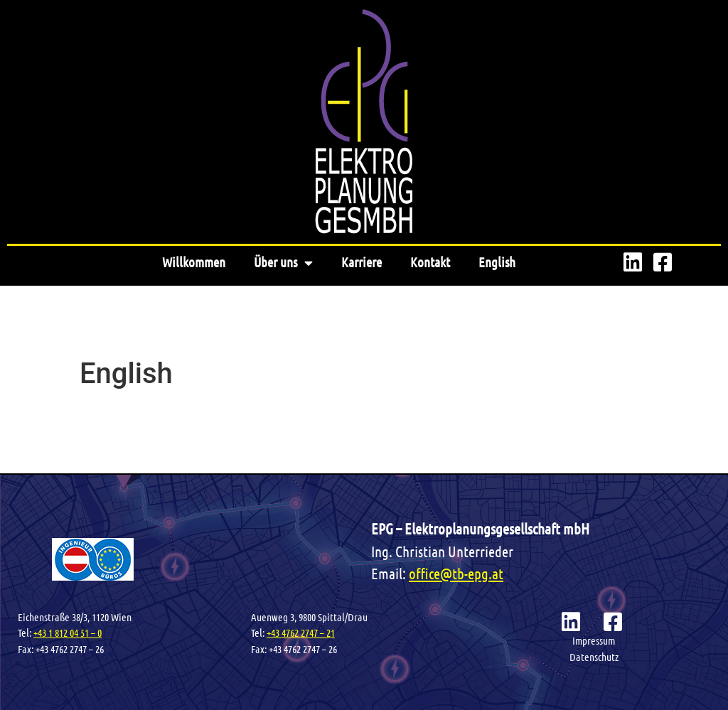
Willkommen (194, 262)
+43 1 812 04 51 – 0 (68, 633)
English (497, 262)
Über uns (283, 263)
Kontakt (430, 262)
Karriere (362, 262)
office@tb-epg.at (456, 573)
